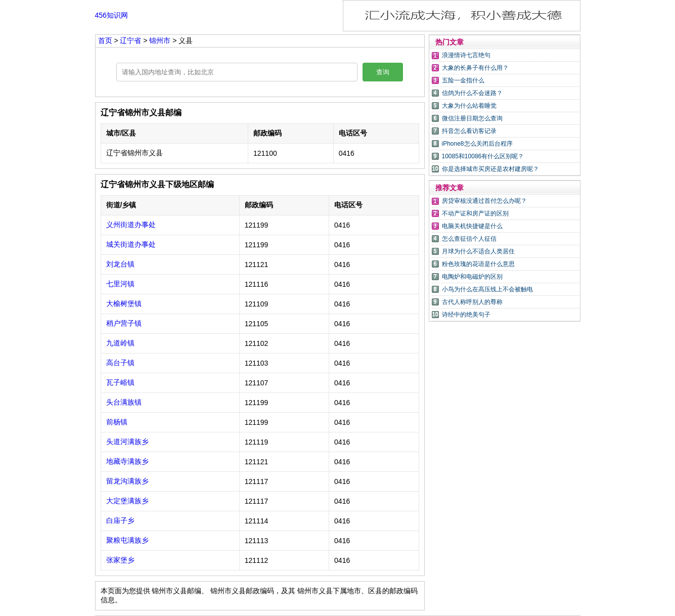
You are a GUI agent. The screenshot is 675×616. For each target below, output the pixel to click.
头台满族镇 (124, 402)
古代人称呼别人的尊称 (472, 302)
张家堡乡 (120, 560)
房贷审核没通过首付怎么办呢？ (484, 201)
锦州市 (161, 40)
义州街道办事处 (131, 225)
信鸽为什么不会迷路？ (472, 93)
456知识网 (111, 15)
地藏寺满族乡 (127, 461)
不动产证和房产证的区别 (475, 213)
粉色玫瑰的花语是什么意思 (478, 264)
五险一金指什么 (463, 80)
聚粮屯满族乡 (127, 540)
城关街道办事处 (131, 244)
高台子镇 (120, 363)
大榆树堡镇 (124, 303)
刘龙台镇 (120, 264)
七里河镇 (120, 284)
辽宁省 (131, 40)
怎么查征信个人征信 (469, 239)
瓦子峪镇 (120, 382)
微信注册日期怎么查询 (472, 118)
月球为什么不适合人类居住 (478, 251)
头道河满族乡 (127, 442)
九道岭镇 (120, 343)
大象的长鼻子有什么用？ (475, 68)
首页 (105, 40)
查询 (383, 72)
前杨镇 (117, 422)
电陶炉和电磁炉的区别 (472, 277)
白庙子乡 (120, 520)
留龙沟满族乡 (127, 481)
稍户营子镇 (124, 323)
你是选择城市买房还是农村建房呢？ (490, 169)
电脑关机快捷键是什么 (472, 226)
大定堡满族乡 (127, 501)
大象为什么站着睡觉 (469, 106)
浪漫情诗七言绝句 (466, 55)
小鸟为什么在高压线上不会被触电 (487, 289)
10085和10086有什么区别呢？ (483, 156)
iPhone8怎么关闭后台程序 (477, 144)
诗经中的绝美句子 (466, 315)
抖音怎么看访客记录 (469, 131)
